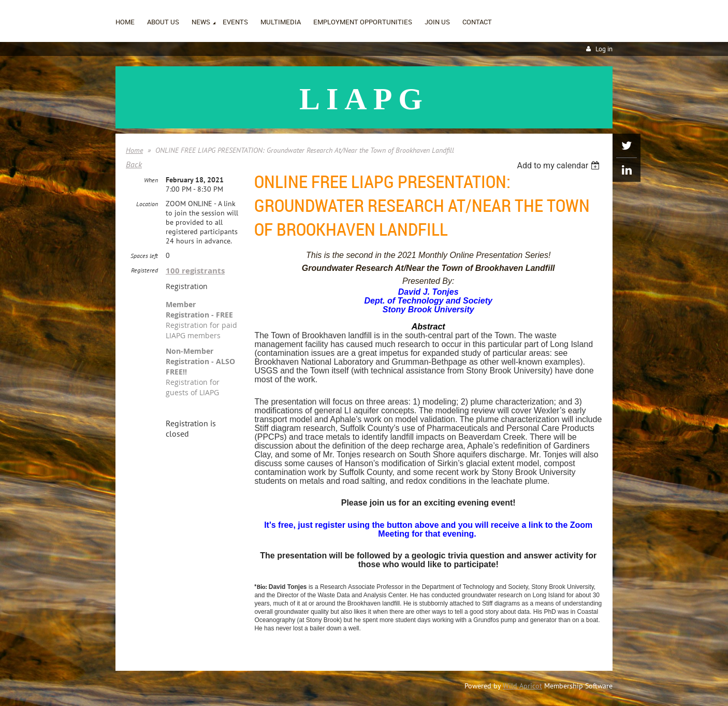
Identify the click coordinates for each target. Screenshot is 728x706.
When (151, 180)
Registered (144, 270)
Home (134, 150)
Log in (604, 49)
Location (147, 204)
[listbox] (559, 165)
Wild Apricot (522, 686)
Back (134, 164)
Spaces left (144, 256)
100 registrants (195, 271)
